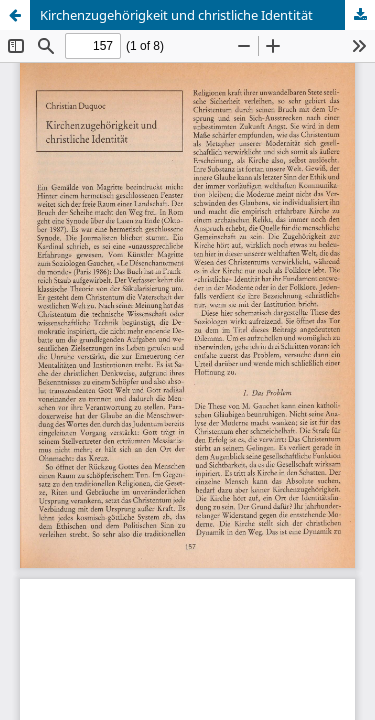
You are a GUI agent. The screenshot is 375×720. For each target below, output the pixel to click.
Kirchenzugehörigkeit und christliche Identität (176, 15)
